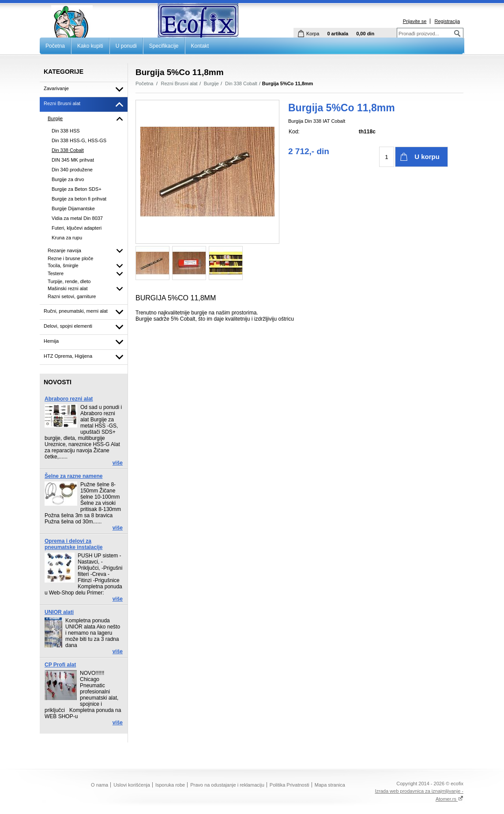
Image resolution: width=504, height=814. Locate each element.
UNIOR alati (59, 612)
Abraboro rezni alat (69, 399)
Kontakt (200, 46)
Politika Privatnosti (290, 785)
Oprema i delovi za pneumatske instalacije (73, 544)
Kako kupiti (90, 46)
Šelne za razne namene (73, 476)
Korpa (313, 34)
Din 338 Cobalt (241, 83)
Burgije (211, 83)
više (118, 463)
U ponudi (126, 46)
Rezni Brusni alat (179, 83)
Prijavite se (415, 21)
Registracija (447, 21)
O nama (100, 785)
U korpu (427, 157)
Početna (55, 46)
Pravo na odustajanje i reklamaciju (227, 785)
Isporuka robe (170, 785)
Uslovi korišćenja (132, 785)
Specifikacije (164, 46)
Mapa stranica (330, 785)
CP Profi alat (60, 665)
